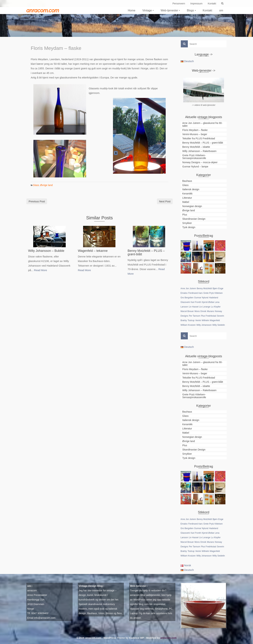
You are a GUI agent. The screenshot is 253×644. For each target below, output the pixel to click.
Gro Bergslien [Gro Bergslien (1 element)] (187, 298)
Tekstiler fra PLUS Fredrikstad (199, 138)
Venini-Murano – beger (195, 134)
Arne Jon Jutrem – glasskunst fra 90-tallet (202, 124)
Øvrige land (46, 185)
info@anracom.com (45, 618)
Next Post (165, 201)
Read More (40, 270)
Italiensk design (191, 189)
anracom (32, 590)
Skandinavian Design (194, 219)
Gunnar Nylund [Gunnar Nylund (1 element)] (201, 298)
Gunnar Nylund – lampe (195, 167)
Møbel (186, 202)
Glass (36, 185)
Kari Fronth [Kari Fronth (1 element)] (196, 302)
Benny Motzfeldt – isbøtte (196, 147)
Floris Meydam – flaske (195, 130)
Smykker (187, 223)
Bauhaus (187, 181)
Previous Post (37, 201)
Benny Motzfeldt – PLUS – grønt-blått (203, 143)
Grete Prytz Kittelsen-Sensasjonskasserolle (194, 157)
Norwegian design (192, 206)
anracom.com (43, 10)
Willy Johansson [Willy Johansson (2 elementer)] (204, 325)
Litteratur (187, 198)
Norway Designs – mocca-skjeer (200, 162)
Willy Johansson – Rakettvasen (200, 151)
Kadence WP (137, 638)
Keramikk (187, 194)
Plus (185, 215)
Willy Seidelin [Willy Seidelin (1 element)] (219, 325)
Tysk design (189, 227)
